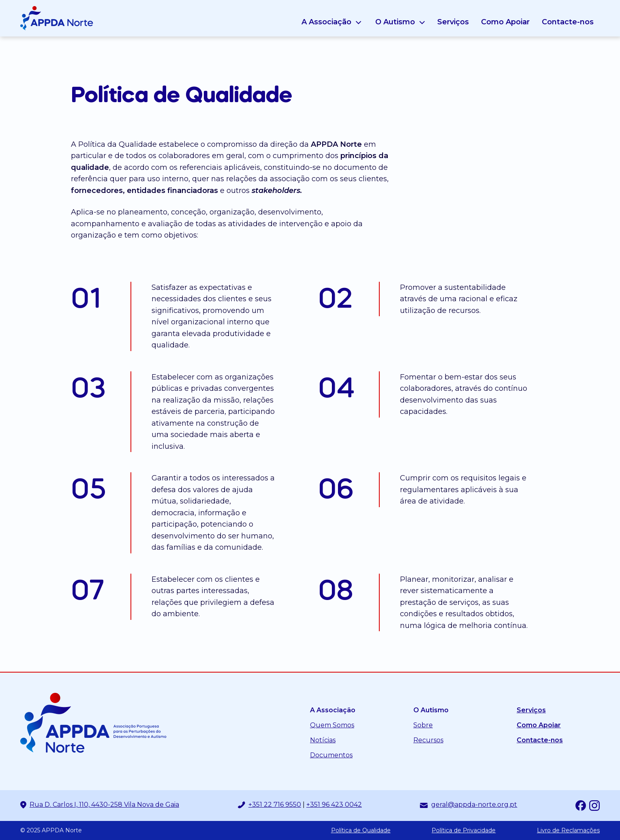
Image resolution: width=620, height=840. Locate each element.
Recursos (428, 740)
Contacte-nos (568, 22)
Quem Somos (332, 725)
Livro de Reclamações (568, 830)
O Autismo (395, 22)
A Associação (326, 22)
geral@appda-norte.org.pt (474, 805)
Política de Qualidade (361, 830)
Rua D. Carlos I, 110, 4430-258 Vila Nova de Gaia (104, 805)
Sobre (423, 725)
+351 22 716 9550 (275, 805)
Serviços (453, 22)
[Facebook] (581, 806)
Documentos (331, 755)
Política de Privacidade (464, 830)
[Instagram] (594, 806)
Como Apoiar (505, 22)
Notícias (323, 740)
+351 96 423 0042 (334, 805)
